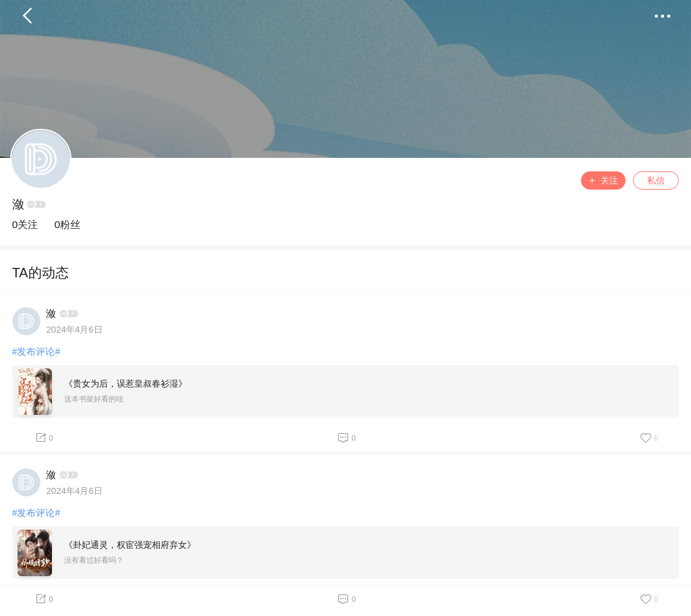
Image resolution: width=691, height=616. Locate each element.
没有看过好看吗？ (94, 560)
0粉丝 (67, 224)
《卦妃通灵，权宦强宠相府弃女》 (130, 545)
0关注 (25, 224)
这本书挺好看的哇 (94, 399)
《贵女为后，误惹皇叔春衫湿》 (126, 384)
